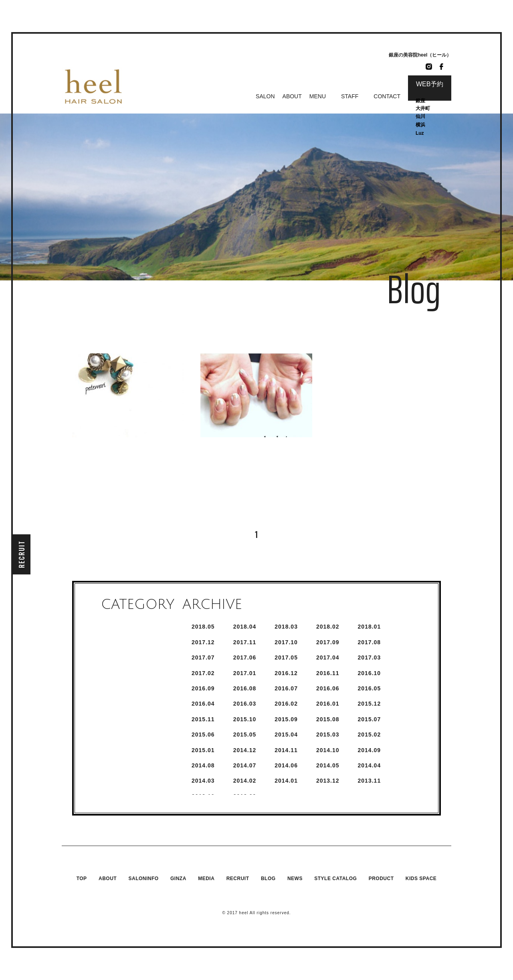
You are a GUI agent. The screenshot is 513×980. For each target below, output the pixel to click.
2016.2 (286, 704)
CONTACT (387, 96)
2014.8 (203, 765)
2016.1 (328, 704)
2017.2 (203, 673)
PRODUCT (381, 879)
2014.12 (245, 750)
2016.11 (328, 673)
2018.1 (370, 627)
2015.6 (203, 734)
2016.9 (203, 688)
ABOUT (292, 96)
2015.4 (286, 734)
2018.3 (286, 627)
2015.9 (286, 719)
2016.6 (328, 688)
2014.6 (286, 765)
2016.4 (203, 704)
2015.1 (203, 750)
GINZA (178, 879)
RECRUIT (22, 554)
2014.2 (245, 781)
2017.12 (203, 642)
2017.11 (245, 642)
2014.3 (203, 781)
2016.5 (370, 688)
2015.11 (203, 719)
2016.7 (286, 688)
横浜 (420, 125)
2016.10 (370, 673)
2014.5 (328, 765)
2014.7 (245, 765)
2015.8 (328, 719)
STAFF (350, 96)
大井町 (423, 108)
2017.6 (245, 657)
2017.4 (328, 657)
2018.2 (328, 627)
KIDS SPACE (421, 879)
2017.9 (328, 642)
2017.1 (245, 673)
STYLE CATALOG (335, 879)
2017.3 (370, 657)
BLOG (268, 879)
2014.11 (286, 750)
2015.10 (245, 719)
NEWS (295, 879)
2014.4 (370, 765)
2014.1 (286, 781)
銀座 (421, 101)
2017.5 (286, 657)
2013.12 (328, 781)
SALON (265, 96)
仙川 (420, 116)
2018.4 (245, 627)
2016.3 (245, 704)
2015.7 (370, 719)
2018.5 (203, 627)
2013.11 (370, 781)
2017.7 (203, 657)
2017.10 (286, 642)
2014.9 (370, 750)
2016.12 (286, 673)
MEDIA (206, 879)
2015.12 (370, 704)
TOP (82, 879)
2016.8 (245, 688)
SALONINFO (143, 879)
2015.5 (245, 734)
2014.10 (328, 750)
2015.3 (328, 734)
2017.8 (370, 642)
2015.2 (370, 734)
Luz (420, 133)
